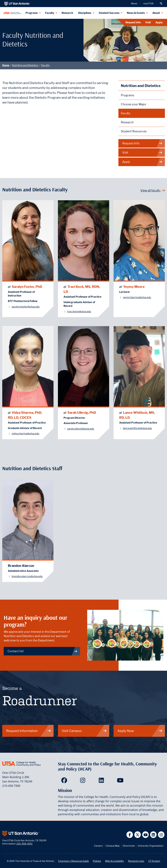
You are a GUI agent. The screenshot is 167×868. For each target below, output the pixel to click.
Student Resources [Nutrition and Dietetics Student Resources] (134, 131)
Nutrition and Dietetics (25, 65)
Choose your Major (134, 104)
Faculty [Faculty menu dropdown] (50, 13)
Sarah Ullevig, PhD (82, 413)
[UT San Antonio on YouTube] (146, 835)
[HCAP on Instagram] (83, 781)
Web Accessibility (115, 861)
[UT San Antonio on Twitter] (138, 835)
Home (6, 65)
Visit (148, 22)
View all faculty (153, 190)
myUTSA (148, 4)
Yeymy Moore (134, 287)
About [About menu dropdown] (156, 13)
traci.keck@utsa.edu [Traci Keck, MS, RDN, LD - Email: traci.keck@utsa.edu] (79, 312)
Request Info (133, 22)
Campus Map (113, 846)
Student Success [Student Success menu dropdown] (109, 13)
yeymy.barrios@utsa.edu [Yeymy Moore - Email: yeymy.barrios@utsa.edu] (137, 297)
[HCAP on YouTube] (121, 781)
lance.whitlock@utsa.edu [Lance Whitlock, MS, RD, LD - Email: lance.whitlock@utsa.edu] (137, 428)
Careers (98, 846)
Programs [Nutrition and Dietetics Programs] (128, 95)
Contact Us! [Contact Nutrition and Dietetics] (43, 651)
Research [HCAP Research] (67, 13)
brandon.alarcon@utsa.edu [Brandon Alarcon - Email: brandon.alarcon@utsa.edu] (27, 576)
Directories (129, 846)
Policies (97, 861)
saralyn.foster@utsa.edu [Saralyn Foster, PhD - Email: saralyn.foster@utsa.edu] (26, 307)
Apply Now (140, 731)
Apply (159, 22)
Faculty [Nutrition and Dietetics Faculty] (126, 113)
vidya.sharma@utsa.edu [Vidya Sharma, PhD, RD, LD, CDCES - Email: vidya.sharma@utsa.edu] (25, 434)
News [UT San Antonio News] (134, 4)
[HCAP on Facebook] (65, 781)
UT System (154, 861)
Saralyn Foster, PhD (27, 287)
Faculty (45, 65)
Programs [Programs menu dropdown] (32, 13)
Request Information (29, 731)
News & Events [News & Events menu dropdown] (136, 13)
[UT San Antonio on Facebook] (130, 835)
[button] (161, 4)
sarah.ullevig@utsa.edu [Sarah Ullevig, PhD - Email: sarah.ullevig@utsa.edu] (81, 429)
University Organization (151, 846)
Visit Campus (84, 731)
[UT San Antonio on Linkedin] (153, 835)
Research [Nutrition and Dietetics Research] (127, 122)
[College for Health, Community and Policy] (13, 13)
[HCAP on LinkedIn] (102, 781)
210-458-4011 (24, 844)
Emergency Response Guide (74, 861)
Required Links (136, 861)
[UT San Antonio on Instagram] (161, 835)
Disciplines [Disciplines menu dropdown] (85, 13)
